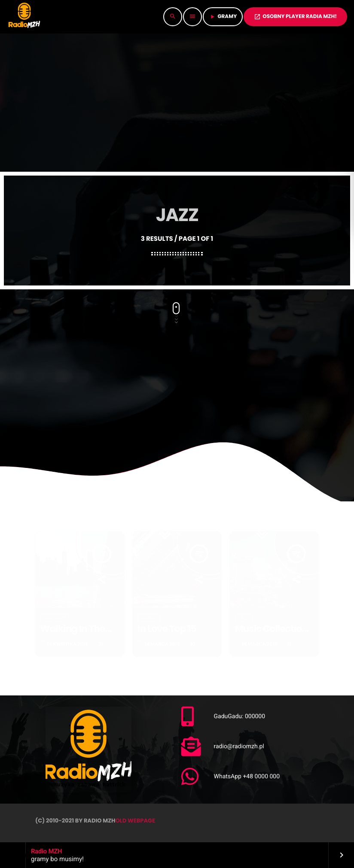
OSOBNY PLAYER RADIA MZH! (295, 17)
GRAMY (223, 17)
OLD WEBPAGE (135, 821)
